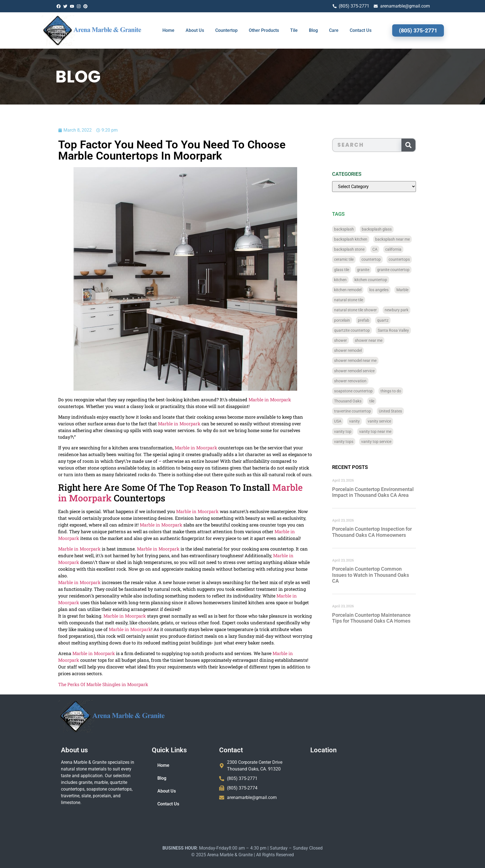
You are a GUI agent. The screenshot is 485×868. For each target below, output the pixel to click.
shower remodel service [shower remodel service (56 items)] (371, 371)
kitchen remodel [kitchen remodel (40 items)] (364, 290)
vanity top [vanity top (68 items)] (359, 431)
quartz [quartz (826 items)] (399, 320)
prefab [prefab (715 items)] (380, 320)
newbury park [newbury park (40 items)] (413, 310)
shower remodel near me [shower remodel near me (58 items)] (372, 361)
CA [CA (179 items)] (391, 249)
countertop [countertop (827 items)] (387, 259)
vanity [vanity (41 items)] (371, 421)
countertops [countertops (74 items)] (415, 259)
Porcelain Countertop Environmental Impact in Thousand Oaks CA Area (389, 492)
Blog (313, 30)
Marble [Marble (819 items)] (419, 290)
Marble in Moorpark (232, 399)
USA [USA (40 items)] (354, 421)
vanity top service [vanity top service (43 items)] (392, 442)
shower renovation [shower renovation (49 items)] (366, 381)
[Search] (424, 145)
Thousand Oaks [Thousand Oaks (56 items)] (364, 401)
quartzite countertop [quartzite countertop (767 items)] (368, 330)
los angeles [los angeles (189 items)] (395, 290)
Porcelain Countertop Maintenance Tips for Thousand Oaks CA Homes (388, 618)
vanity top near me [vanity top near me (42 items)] (391, 431)
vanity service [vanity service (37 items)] (396, 421)
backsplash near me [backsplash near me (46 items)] (409, 239)
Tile (294, 30)
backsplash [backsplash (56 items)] (360, 229)
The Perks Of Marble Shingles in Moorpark (65, 684)
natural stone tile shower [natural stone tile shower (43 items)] (372, 310)
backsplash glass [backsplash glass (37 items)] (393, 229)
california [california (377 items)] (410, 249)
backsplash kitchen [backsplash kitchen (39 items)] (367, 239)
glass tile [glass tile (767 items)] (358, 270)
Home (168, 30)
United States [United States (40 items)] (407, 411)
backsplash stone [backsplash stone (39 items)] (365, 249)
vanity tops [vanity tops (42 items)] (360, 442)
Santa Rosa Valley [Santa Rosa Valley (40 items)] (410, 330)
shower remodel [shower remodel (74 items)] (364, 350)
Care (334, 30)
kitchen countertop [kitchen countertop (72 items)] (387, 280)
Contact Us (361, 30)
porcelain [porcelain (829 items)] (358, 320)
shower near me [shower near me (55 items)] (385, 340)
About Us (195, 30)
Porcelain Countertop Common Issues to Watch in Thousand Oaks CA (387, 575)
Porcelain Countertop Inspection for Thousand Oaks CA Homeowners (388, 532)
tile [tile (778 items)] (388, 401)
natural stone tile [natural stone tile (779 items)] (365, 300)
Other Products (264, 30)
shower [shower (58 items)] (357, 340)
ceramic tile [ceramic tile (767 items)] (360, 259)
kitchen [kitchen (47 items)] (357, 280)
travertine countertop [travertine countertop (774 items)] (369, 411)
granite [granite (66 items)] (379, 270)
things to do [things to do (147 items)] (407, 391)
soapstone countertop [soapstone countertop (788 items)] (370, 391)
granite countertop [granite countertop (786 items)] (410, 270)
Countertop (226, 30)
